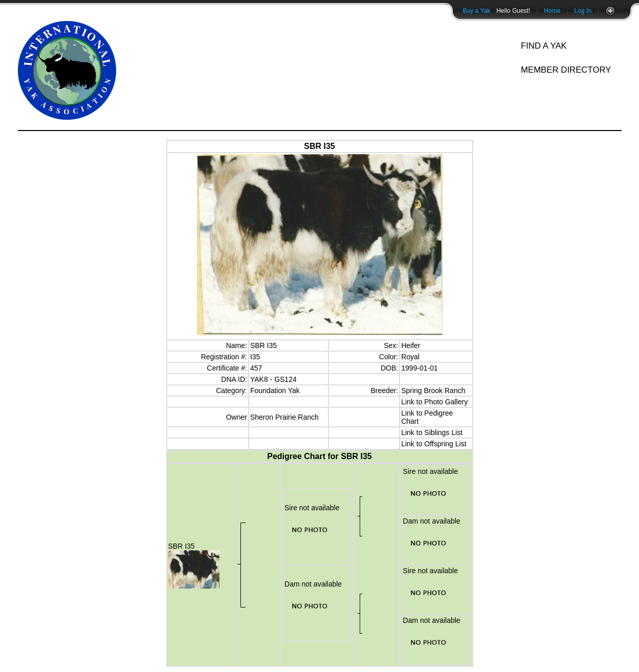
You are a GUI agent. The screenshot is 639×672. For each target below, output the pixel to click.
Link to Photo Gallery (434, 402)
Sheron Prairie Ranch (284, 417)
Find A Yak (544, 46)
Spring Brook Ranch (433, 391)
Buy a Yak (477, 11)
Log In (583, 11)
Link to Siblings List (432, 432)
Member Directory (566, 70)
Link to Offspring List (434, 444)
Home (552, 11)
